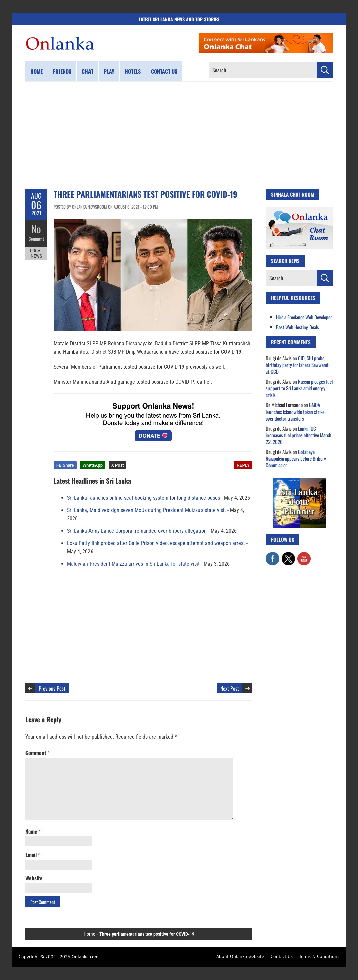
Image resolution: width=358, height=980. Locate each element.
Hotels (133, 71)
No (36, 229)
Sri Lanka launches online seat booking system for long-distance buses (144, 498)
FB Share (65, 465)
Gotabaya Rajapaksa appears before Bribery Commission (296, 458)
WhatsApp (93, 465)
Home (37, 71)
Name (33, 831)
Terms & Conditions (319, 956)
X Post (117, 465)
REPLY (243, 465)
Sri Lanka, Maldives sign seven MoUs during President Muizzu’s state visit (147, 510)
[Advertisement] (179, 135)
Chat (87, 71)
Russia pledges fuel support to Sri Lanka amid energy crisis (299, 388)
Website (34, 878)
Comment (36, 239)
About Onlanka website (240, 956)
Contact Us (282, 956)
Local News (36, 253)
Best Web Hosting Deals (297, 327)
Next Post (230, 688)
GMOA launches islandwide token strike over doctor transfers (295, 412)
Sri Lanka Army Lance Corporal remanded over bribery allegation (137, 531)
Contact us (164, 71)
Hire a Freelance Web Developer (304, 317)
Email (33, 855)
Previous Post (52, 688)
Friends (62, 71)
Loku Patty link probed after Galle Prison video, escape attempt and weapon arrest (156, 543)
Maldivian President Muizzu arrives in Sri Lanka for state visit (133, 564)
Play (109, 71)
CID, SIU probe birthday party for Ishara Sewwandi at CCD (298, 365)
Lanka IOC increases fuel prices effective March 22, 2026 (299, 435)
